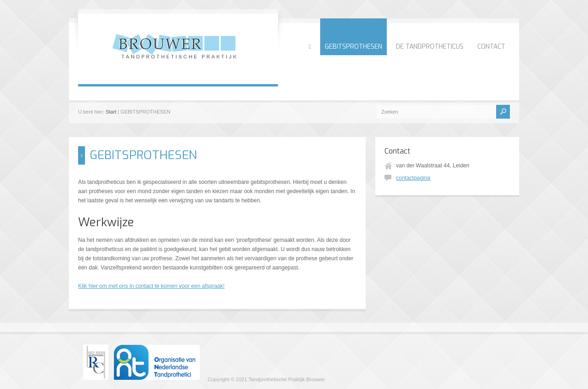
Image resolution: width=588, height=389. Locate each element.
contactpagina (413, 178)
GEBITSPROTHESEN (353, 47)
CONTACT (491, 47)
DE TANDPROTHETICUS (430, 47)
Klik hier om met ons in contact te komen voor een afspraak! (151, 286)
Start (111, 112)
